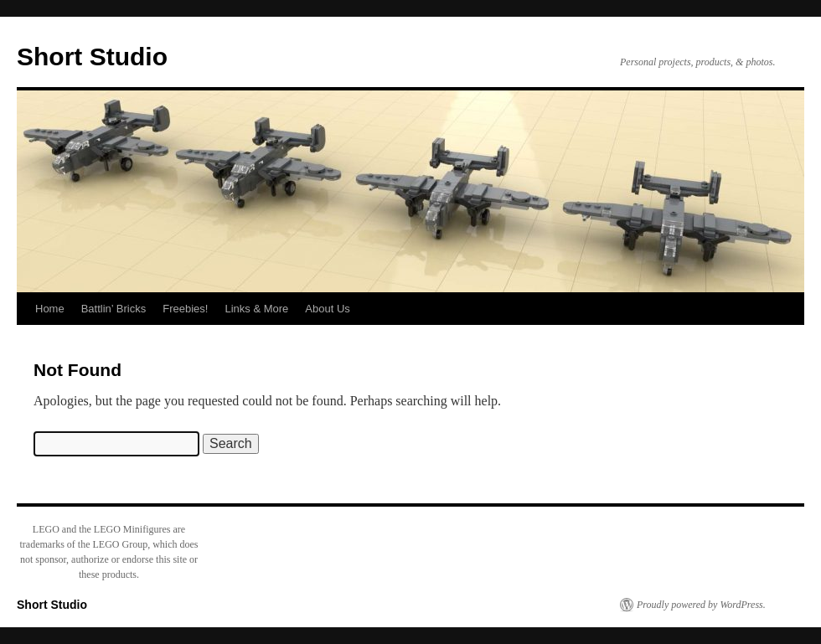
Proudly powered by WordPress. (701, 605)
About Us (327, 309)
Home (50, 309)
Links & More (256, 309)
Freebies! (185, 309)
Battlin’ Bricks (114, 309)
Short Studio (92, 57)
